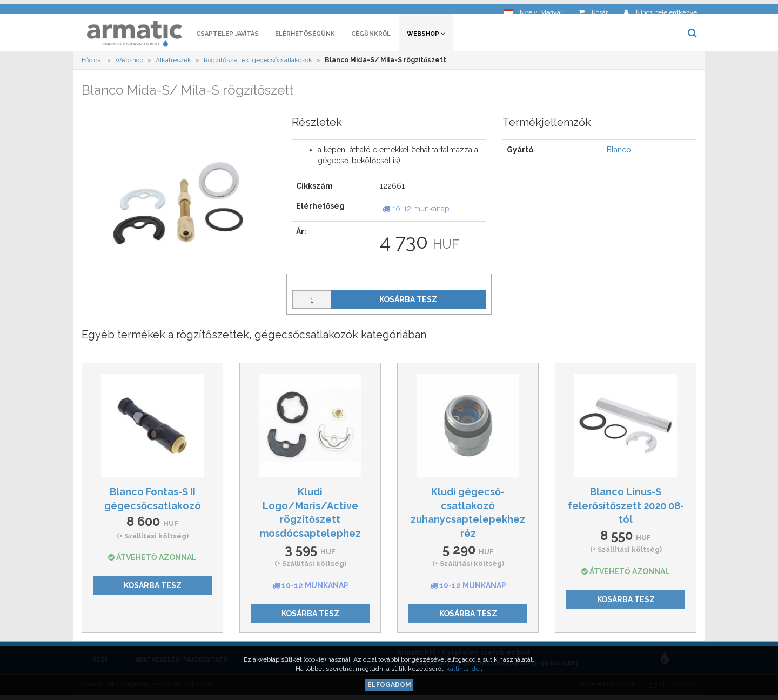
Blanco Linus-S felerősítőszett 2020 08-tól (626, 508)
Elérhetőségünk (305, 36)
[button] (533, 8)
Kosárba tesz (408, 302)
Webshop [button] (426, 36)
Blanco (619, 153)
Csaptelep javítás (227, 36)
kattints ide (464, 669)
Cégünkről (371, 36)
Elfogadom (389, 685)
